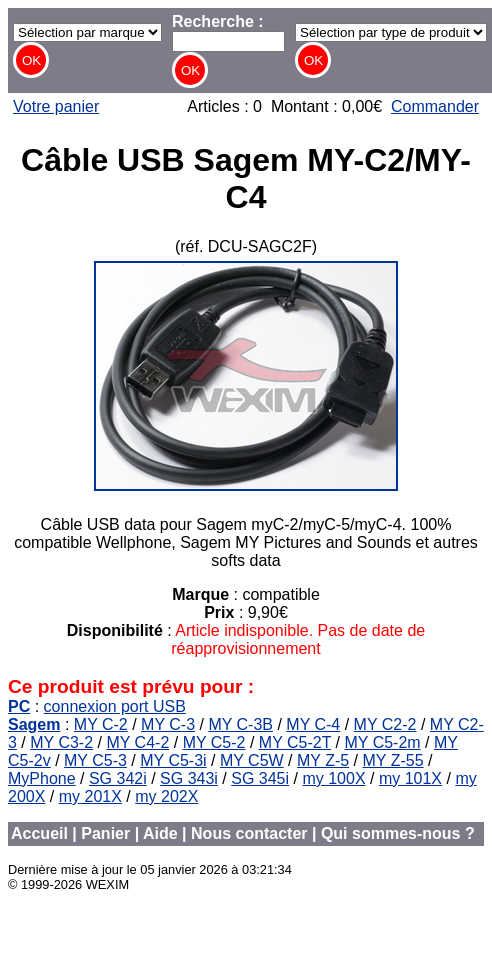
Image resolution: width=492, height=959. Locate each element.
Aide (160, 833)
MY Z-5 (323, 760)
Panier (105, 833)
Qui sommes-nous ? (398, 833)
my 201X (90, 796)
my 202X (166, 796)
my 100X (333, 778)
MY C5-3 (95, 760)
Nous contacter (249, 833)
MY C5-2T (295, 742)
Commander (435, 106)
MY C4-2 (137, 742)
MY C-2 (101, 724)
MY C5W (252, 760)
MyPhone (42, 778)
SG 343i (189, 778)
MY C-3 (168, 724)
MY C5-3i (173, 760)
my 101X (410, 778)
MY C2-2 (385, 724)
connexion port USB (115, 706)
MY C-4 (313, 724)
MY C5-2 (214, 742)
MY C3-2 (61, 742)
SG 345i (260, 778)
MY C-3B (240, 724)
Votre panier (56, 106)
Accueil (39, 833)
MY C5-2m (382, 742)
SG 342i (118, 778)
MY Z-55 (393, 760)
